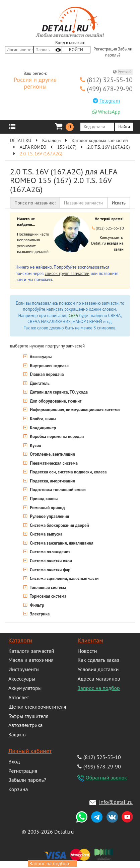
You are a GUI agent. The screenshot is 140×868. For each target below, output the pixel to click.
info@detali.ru (116, 802)
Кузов (35, 446)
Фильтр (37, 605)
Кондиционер (42, 428)
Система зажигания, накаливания (61, 543)
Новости (87, 651)
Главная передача (46, 374)
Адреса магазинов (99, 679)
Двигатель (39, 383)
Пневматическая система (53, 463)
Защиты (17, 734)
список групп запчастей (67, 273)
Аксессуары (40, 357)
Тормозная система (48, 596)
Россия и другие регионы (35, 84)
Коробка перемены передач (56, 437)
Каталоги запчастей (31, 651)
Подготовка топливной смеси (57, 490)
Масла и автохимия (31, 660)
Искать (119, 203)
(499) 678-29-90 (106, 89)
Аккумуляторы (25, 688)
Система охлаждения (50, 552)
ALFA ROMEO (33, 147)
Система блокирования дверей (59, 525)
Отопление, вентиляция (52, 454)
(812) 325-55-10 (106, 80)
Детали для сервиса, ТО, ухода (58, 392)
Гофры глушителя (28, 716)
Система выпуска (46, 534)
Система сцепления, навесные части (64, 578)
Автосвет (19, 697)
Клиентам (90, 640)
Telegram (106, 101)
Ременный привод (47, 508)
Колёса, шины (43, 419)
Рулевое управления (49, 516)
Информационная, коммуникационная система (74, 410)
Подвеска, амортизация (52, 481)
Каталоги (51, 140)
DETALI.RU (21, 140)
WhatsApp (107, 112)
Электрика (39, 614)
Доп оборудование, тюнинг (55, 401)
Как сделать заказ (98, 660)
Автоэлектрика (26, 725)
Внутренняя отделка (49, 366)
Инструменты (24, 669)
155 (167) (67, 147)
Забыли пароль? (27, 780)
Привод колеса (44, 499)
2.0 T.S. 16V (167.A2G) (109, 147)
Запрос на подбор (98, 688)
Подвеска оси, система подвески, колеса (68, 472)
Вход (14, 761)
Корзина (18, 789)
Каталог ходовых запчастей (100, 140)
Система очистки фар (50, 570)
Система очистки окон (50, 561)
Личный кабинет (30, 751)
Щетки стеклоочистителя (37, 707)
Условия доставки (98, 669)
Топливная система (47, 588)
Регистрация (105, 49)
